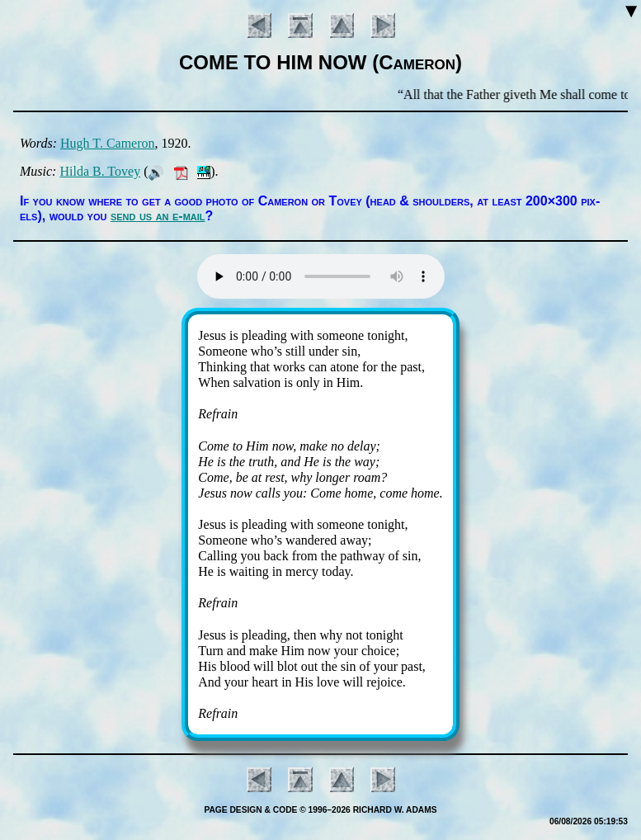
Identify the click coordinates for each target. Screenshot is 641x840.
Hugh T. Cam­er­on (108, 143)
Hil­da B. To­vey (100, 171)
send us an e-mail (158, 216)
